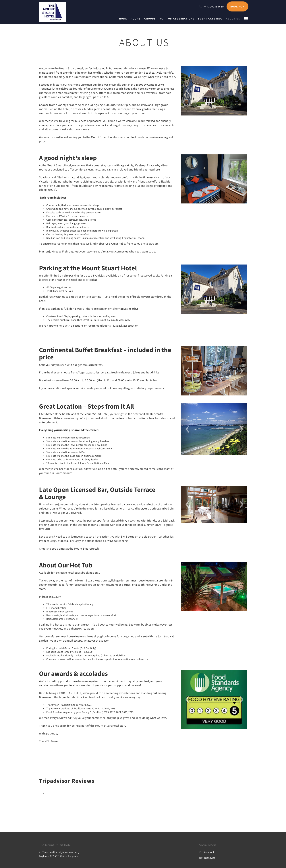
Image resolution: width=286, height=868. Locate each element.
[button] (246, 18)
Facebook (207, 852)
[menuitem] (124, 19)
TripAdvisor (208, 858)
